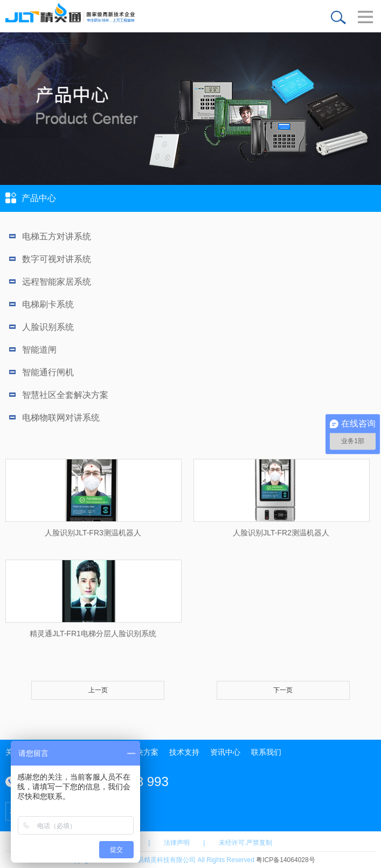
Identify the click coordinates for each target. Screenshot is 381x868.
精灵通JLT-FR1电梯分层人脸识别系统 (93, 633)
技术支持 (184, 752)
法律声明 (177, 843)
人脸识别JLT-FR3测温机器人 (93, 533)
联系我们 (266, 752)
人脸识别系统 (41, 327)
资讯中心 (225, 752)
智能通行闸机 (41, 372)
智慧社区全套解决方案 (59, 395)
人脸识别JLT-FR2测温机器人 (281, 533)
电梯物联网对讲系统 (54, 418)
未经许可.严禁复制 (245, 843)
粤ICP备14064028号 (285, 860)
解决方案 (143, 752)
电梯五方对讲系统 (50, 236)
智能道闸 (33, 350)
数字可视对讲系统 (50, 259)
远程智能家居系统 (50, 282)
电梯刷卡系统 (41, 304)
